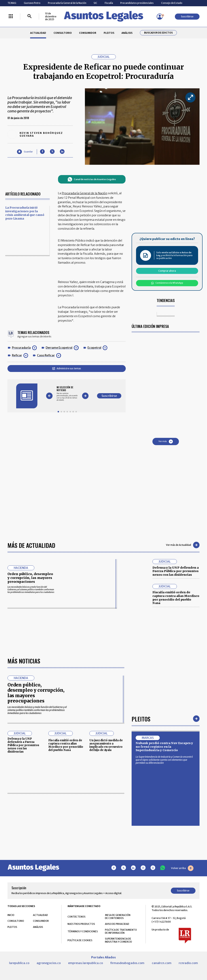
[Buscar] (30, 16)
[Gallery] (67, 394)
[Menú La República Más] (11, 16)
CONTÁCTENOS (77, 917)
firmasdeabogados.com (127, 963)
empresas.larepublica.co (86, 963)
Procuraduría (21, 348)
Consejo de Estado (172, 3)
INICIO (11, 915)
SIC (95, 3)
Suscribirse (187, 16)
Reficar (17, 355)
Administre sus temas (67, 368)
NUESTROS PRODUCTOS (81, 924)
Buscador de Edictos (158, 33)
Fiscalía (109, 3)
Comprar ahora (167, 271)
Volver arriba (182, 868)
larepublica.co (19, 963)
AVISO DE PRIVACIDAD (117, 924)
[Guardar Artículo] (25, 152)
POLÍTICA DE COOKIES (80, 940)
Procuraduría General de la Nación (67, 3)
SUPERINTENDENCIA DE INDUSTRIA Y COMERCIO (118, 940)
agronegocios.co (49, 963)
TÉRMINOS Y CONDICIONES (83, 931)
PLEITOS (109, 33)
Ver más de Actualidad (183, 545)
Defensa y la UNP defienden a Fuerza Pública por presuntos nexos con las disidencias (176, 571)
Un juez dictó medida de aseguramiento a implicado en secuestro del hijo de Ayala (106, 745)
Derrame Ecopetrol (59, 348)
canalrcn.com (162, 963)
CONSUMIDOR (88, 33)
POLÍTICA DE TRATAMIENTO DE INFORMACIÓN (121, 931)
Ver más (166, 441)
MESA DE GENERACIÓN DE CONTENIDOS (118, 917)
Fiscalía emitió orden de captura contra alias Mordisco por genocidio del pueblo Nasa (176, 598)
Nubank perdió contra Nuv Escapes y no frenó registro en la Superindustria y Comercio (164, 747)
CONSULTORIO (63, 33)
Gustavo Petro (32, 3)
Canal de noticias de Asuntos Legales (92, 179)
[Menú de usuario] (160, 17)
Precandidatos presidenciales (137, 3)
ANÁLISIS (127, 33)
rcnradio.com (188, 963)
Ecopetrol (94, 348)
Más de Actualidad (31, 545)
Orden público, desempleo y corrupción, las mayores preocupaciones (30, 578)
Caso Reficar (46, 355)
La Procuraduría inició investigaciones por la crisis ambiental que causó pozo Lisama (25, 213)
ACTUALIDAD (38, 33)
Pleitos (141, 719)
